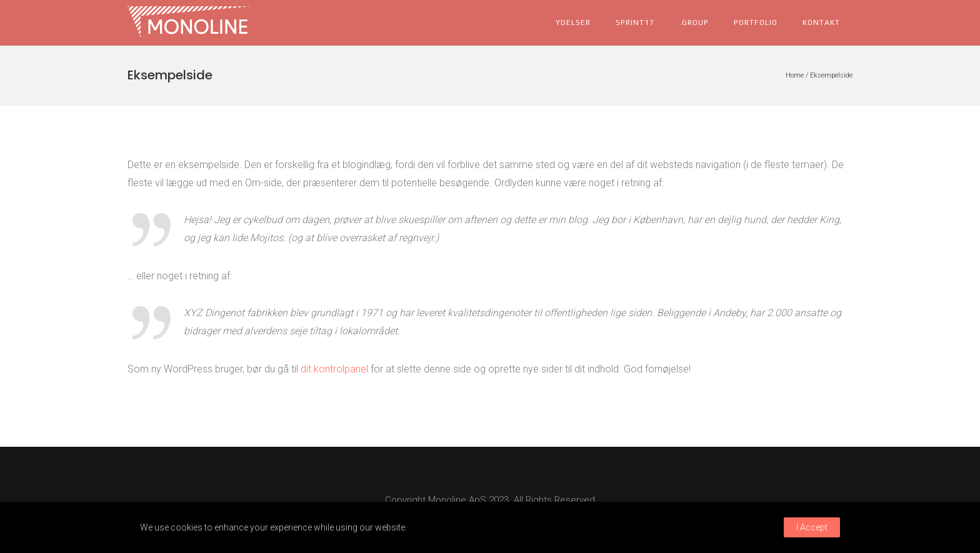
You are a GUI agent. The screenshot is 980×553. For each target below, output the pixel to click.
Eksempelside (831, 75)
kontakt (821, 22)
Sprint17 (635, 22)
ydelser (573, 22)
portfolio (756, 22)
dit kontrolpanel (334, 369)
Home (795, 75)
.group (694, 22)
